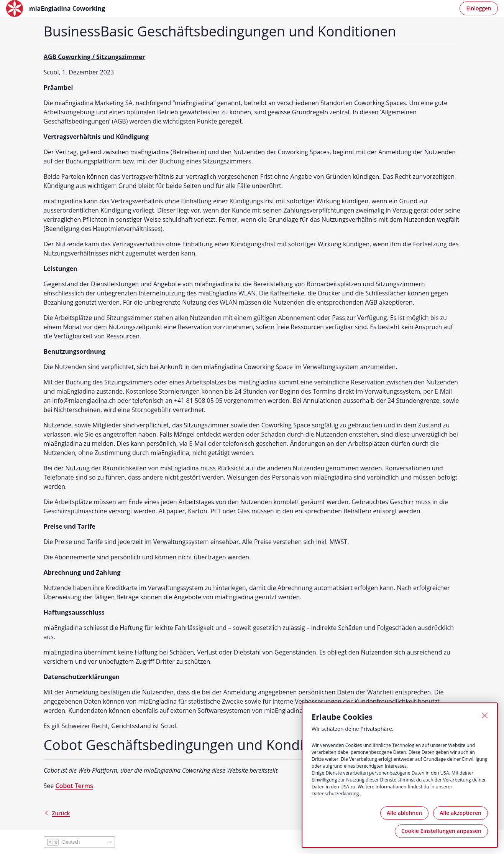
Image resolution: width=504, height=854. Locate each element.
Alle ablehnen (404, 813)
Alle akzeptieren (460, 813)
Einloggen (479, 8)
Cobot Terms (74, 786)
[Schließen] (485, 716)
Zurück (57, 813)
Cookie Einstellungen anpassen (441, 831)
